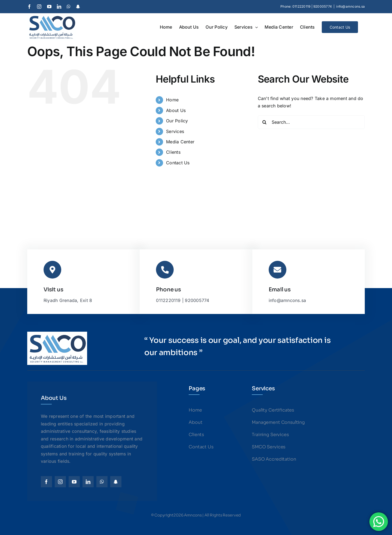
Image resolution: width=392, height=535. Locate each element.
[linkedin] (88, 482)
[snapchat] (116, 482)
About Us (176, 110)
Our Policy (177, 121)
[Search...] (311, 122)
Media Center (180, 142)
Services (175, 131)
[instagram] (60, 482)
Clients (173, 152)
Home (172, 100)
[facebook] (46, 482)
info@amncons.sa (350, 6)
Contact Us (178, 163)
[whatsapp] (102, 482)
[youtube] (74, 482)
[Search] (265, 122)
